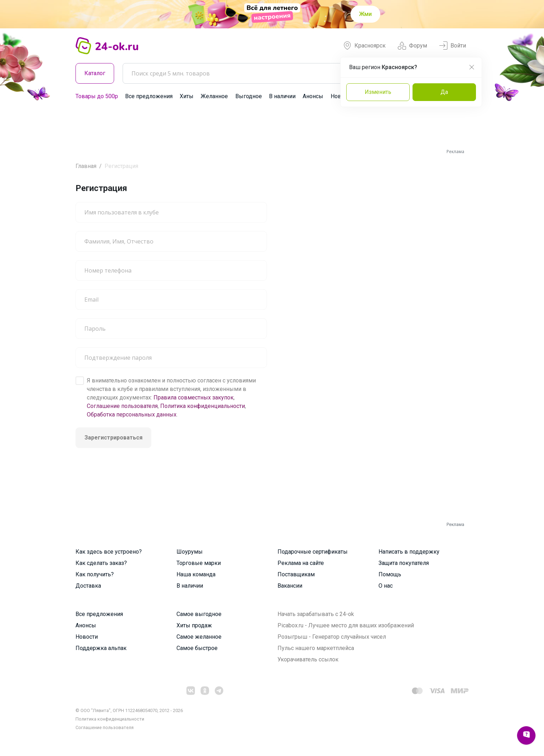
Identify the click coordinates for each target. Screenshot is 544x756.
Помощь (390, 574)
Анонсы (313, 96)
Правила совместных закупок (194, 397)
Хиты (187, 96)
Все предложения (149, 96)
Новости (87, 637)
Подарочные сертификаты (313, 552)
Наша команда (196, 574)
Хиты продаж (194, 625)
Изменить (378, 92)
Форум (412, 46)
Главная (86, 166)
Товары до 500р (97, 96)
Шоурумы (190, 552)
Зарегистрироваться (113, 438)
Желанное (214, 96)
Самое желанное (199, 637)
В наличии (282, 96)
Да (444, 92)
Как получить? (95, 574)
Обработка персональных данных (132, 415)
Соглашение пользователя (122, 406)
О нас (386, 586)
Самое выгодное (199, 614)
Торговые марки (199, 563)
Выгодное (249, 96)
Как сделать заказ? (101, 563)
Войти (453, 46)
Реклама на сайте (301, 563)
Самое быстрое (197, 648)
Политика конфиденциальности (203, 406)
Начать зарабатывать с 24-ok (316, 614)
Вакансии (290, 586)
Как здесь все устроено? (109, 552)
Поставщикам (296, 574)
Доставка (88, 586)
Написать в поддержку (409, 552)
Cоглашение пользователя (105, 727)
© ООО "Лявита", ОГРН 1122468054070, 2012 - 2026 (129, 710)
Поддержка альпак (101, 648)
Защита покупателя (404, 563)
